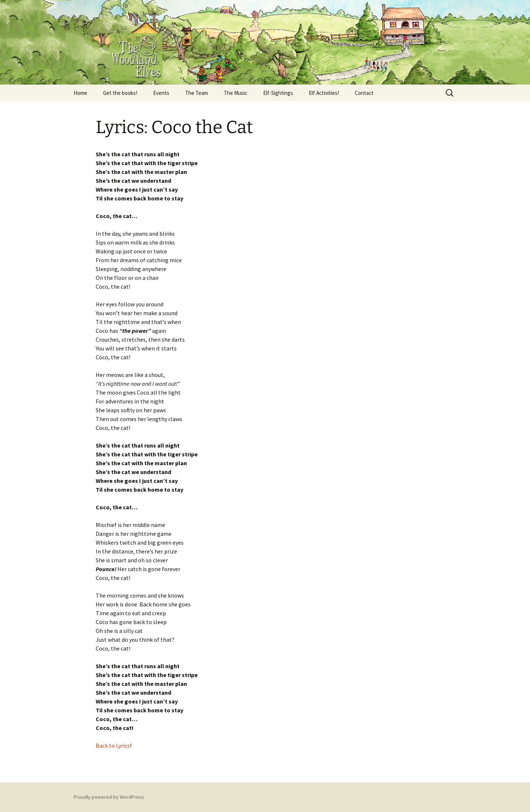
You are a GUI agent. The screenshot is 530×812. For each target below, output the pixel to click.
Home (80, 93)
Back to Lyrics (113, 745)
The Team (197, 93)
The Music (236, 93)
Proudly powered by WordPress (109, 797)
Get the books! (120, 93)
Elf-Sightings (278, 93)
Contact (364, 93)
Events (161, 93)
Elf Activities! (324, 93)
